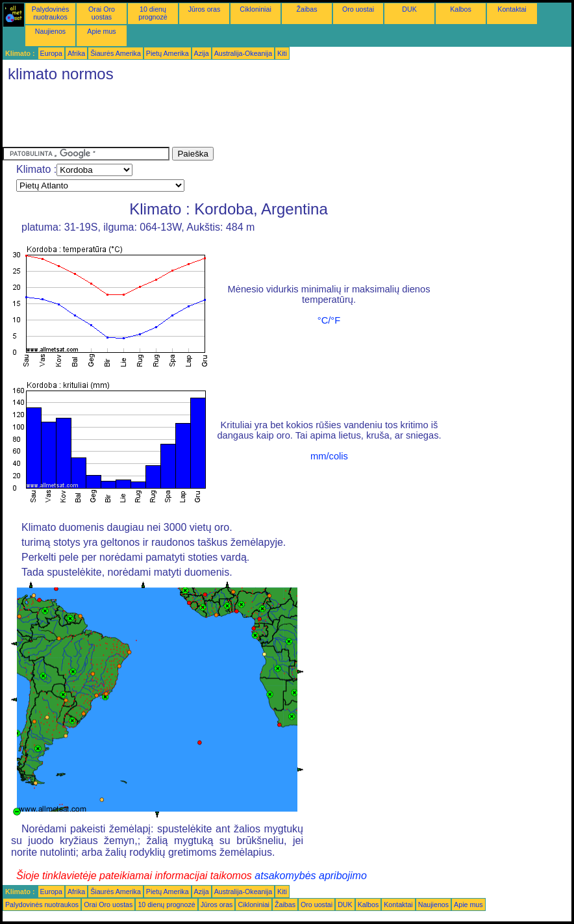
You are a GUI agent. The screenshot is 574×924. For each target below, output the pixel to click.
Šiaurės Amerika (116, 53)
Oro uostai (358, 9)
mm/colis (329, 456)
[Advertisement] (239, 118)
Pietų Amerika (168, 53)
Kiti (282, 53)
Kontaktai (512, 9)
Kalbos (461, 9)
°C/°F (329, 320)
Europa (51, 53)
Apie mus (101, 31)
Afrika (76, 53)
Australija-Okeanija (243, 53)
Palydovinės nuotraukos (50, 13)
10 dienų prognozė (153, 13)
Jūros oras (205, 9)
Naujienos (50, 31)
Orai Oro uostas (102, 13)
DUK (409, 9)
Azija (202, 53)
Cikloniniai (256, 9)
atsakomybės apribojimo (311, 876)
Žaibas (307, 9)
